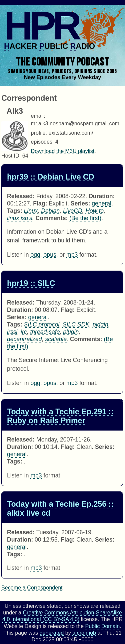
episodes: (42, 142)
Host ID (10, 156)
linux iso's (20, 218)
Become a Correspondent (32, 587)
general (101, 203)
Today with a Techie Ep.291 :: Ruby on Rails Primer (60, 416)
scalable (56, 339)
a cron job (84, 633)
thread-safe (45, 332)
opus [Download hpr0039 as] (50, 255)
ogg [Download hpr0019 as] (35, 383)
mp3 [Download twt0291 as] (36, 475)
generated (52, 633)
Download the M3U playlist (63, 151)
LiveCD (73, 211)
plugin (71, 332)
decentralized (24, 339)
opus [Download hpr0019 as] (50, 383)
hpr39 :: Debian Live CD (51, 177)
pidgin (100, 324)
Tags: (15, 211)
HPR (41, 26)
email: (38, 116)
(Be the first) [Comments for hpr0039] (85, 218)
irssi (12, 332)
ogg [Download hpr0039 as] (35, 255)
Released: (21, 196)
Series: (80, 203)
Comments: (52, 218)
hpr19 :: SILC (31, 283)
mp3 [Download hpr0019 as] (72, 383)
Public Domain (102, 626)
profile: (39, 133)
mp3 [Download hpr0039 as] (72, 255)
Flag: (40, 203)
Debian (50, 211)
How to (94, 211)
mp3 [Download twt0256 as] (36, 568)
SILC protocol (42, 324)
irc (24, 332)
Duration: (102, 196)
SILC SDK (76, 324)
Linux (31, 211)
